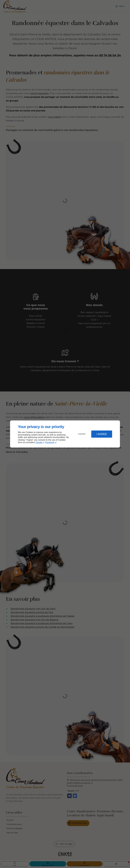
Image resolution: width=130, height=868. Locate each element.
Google (39, 442)
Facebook (50, 442)
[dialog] (65, 434)
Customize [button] (82, 434)
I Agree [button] (102, 434)
